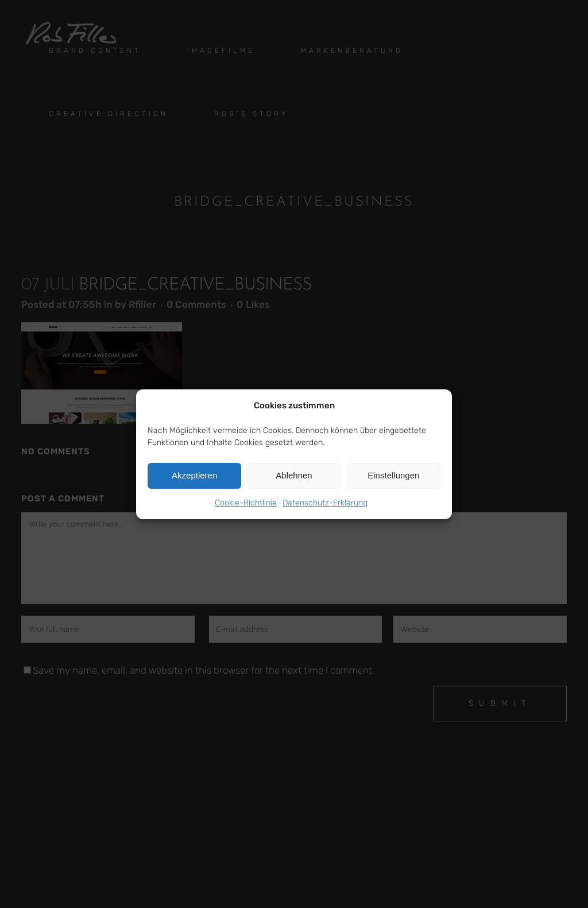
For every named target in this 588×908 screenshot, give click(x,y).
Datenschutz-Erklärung (325, 503)
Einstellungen (393, 475)
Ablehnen (294, 475)
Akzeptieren (194, 475)
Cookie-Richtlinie (246, 503)
